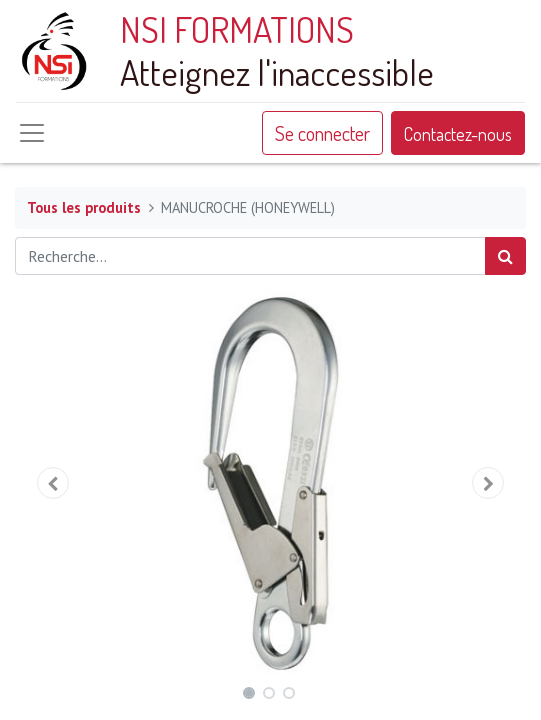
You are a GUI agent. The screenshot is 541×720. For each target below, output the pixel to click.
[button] (53, 483)
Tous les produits (84, 207)
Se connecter (322, 133)
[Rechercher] (505, 256)
